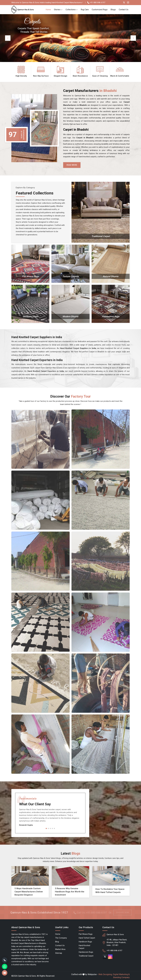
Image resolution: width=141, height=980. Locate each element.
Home (48, 10)
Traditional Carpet (86, 956)
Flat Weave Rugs (86, 934)
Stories (58, 10)
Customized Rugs (100, 10)
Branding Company (121, 977)
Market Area (60, 949)
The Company (61, 938)
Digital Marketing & (121, 974)
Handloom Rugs (85, 942)
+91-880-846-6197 (96, 3)
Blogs (113, 10)
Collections (72, 10)
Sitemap (59, 953)
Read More (72, 165)
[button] (46, 828)
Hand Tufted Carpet (87, 938)
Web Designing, (105, 974)
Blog (57, 942)
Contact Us (124, 10)
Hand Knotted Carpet (84, 947)
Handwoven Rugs (86, 952)
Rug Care (85, 10)
